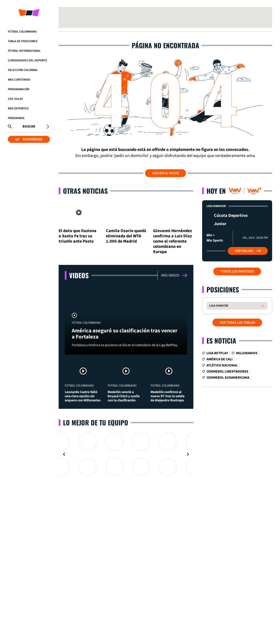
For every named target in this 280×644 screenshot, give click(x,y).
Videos (79, 275)
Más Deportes (18, 109)
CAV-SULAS (15, 99)
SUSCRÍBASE (29, 139)
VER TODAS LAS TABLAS (237, 323)
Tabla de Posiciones (23, 41)
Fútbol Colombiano (22, 32)
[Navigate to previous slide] (64, 454)
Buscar (29, 126)
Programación (19, 89)
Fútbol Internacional (24, 51)
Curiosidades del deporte (28, 60)
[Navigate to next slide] (188, 454)
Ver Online (248, 251)
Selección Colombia (23, 70)
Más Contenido (19, 80)
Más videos (174, 275)
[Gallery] (126, 454)
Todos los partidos (237, 271)
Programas (16, 118)
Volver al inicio (165, 173)
